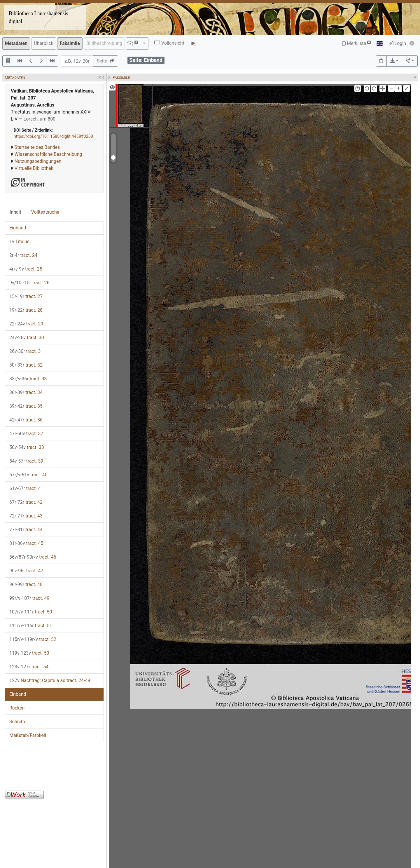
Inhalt (15, 212)
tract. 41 (26, 488)
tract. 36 (26, 420)
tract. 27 (26, 296)
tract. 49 (29, 598)
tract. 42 (26, 502)
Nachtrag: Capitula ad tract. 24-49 (50, 680)
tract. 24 (23, 255)
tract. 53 (29, 653)
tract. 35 (26, 406)
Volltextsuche (45, 212)
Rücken (17, 708)
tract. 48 (26, 584)
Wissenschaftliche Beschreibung (48, 154)
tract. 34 (26, 392)
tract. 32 (26, 365)
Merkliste (356, 43)
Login (397, 43)
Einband (18, 228)
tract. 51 (31, 626)
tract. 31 (26, 351)
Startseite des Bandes (37, 147)
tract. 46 (33, 557)
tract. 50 (31, 612)
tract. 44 (26, 530)
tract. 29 (26, 324)
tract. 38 (27, 447)
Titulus (19, 242)
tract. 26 (29, 283)
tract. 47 (26, 571)
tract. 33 (28, 379)
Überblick (44, 43)
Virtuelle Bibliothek (34, 168)
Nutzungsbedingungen (38, 161)
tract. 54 (29, 667)
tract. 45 (26, 543)
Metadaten (16, 43)
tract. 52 (33, 639)
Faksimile (70, 43)
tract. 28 (26, 310)
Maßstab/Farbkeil (28, 735)
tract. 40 (28, 475)
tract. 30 (27, 338)
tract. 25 (26, 269)
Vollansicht (169, 43)
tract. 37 (26, 434)
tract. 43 (26, 516)
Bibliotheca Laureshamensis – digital (40, 17)
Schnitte (18, 722)
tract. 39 (26, 461)
